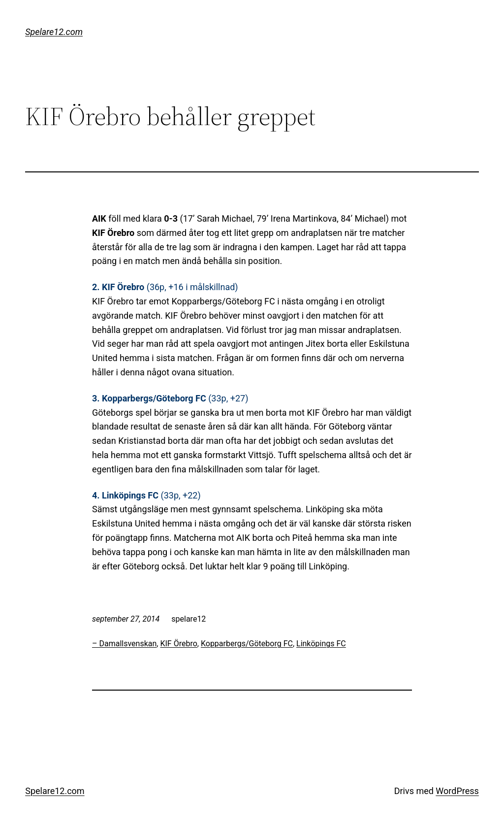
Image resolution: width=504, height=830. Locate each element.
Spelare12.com (54, 32)
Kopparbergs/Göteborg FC (247, 644)
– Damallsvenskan (124, 644)
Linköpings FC (321, 644)
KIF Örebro (178, 644)
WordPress (457, 791)
